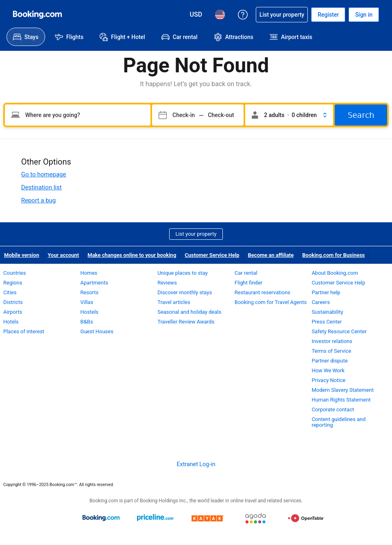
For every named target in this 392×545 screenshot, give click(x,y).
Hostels (89, 312)
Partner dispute (330, 361)
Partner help (326, 292)
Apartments (94, 283)
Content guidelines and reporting (339, 422)
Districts (13, 302)
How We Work (328, 370)
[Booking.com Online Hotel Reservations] (37, 15)
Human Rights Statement (341, 400)
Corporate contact (333, 409)
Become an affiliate (271, 255)
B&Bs (87, 322)
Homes (89, 273)
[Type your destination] (78, 115)
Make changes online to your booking (132, 255)
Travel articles (174, 302)
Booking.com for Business (333, 255)
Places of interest (24, 331)
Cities (10, 292)
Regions (13, 283)
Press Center (327, 322)
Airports (13, 312)
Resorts (90, 292)
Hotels (11, 322)
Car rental (246, 273)
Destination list (41, 187)
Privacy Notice (328, 380)
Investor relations (332, 341)
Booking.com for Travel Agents (271, 302)
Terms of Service (331, 351)
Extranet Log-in (196, 464)
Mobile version (22, 255)
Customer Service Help (212, 255)
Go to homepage (44, 174)
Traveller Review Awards (186, 322)
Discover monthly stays (185, 292)
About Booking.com (335, 273)
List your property (196, 234)
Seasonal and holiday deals (189, 312)
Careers (321, 302)
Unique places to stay (182, 273)
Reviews (167, 283)
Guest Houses (97, 331)
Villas (87, 302)
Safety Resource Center (339, 331)
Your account (63, 255)
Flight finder (248, 283)
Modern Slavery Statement (343, 390)
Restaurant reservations (262, 292)
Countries (15, 273)
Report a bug (38, 200)
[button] (289, 115)
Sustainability (327, 312)
